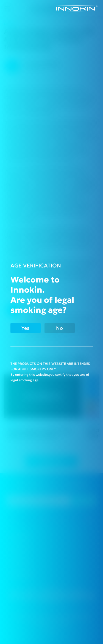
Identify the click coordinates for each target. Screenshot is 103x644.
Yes (25, 328)
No (59, 328)
